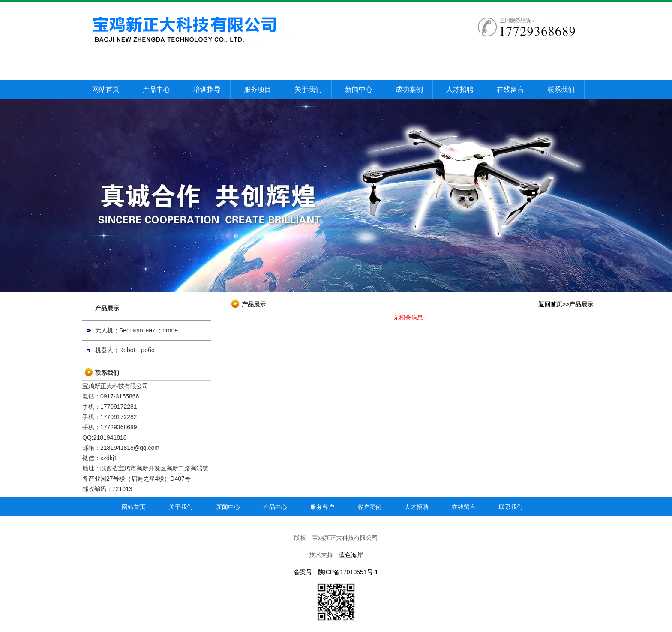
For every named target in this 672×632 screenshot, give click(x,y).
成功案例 (409, 89)
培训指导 (207, 89)
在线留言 (510, 89)
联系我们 (561, 89)
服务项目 (258, 89)
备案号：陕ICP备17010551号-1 (336, 572)
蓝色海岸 (351, 555)
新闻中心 (359, 89)
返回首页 (550, 304)
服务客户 (322, 507)
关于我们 (308, 89)
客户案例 (369, 507)
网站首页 (106, 89)
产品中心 (156, 89)
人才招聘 (460, 89)
